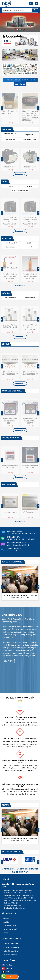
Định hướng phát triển (10, 929)
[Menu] (37, 4)
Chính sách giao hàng (10, 955)
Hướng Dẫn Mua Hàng (10, 951)
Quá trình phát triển (9, 926)
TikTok (6, 972)
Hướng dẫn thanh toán (10, 944)
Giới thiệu (6, 918)
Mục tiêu (6, 922)
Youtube (7, 968)
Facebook (7, 965)
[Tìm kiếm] (31, 4)
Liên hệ (5, 933)
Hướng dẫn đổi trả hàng (11, 947)
